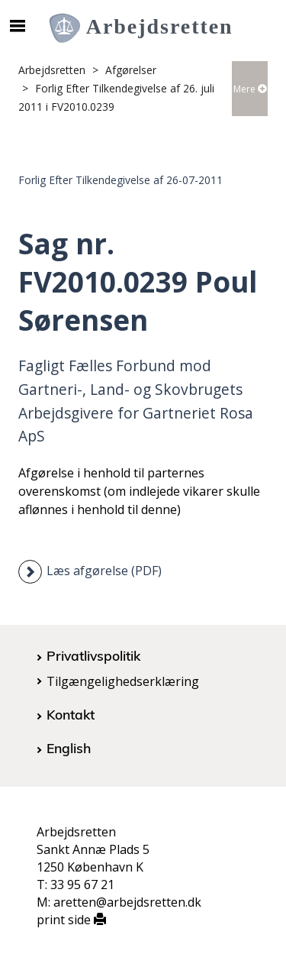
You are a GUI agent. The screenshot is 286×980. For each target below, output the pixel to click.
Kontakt (71, 714)
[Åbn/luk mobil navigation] (17, 26)
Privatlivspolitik (93, 655)
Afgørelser (131, 70)
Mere (250, 89)
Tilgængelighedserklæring (123, 681)
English (69, 748)
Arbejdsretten (52, 70)
